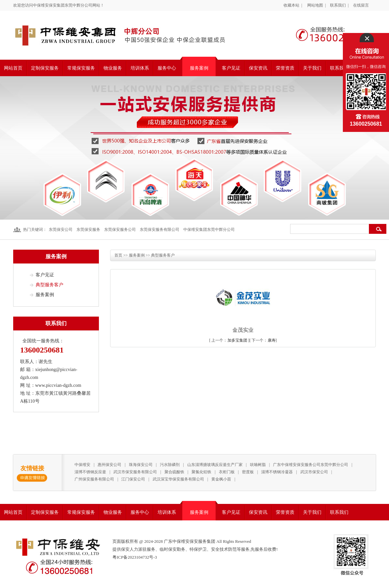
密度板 (248, 472)
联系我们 (338, 5)
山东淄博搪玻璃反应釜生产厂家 (215, 465)
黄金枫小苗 (221, 479)
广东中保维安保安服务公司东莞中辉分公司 (311, 465)
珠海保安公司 (141, 465)
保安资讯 (258, 68)
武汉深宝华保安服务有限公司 (178, 479)
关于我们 (312, 68)
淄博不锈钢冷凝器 (277, 472)
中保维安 (82, 465)
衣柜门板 (227, 472)
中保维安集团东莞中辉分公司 (209, 230)
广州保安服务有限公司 (94, 479)
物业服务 (113, 68)
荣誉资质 (285, 68)
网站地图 (315, 5)
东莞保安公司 (61, 230)
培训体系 (140, 68)
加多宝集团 (237, 340)
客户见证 (231, 68)
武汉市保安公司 (314, 472)
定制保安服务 (45, 68)
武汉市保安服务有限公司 (135, 472)
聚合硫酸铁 (174, 472)
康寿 (272, 340)
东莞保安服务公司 (120, 230)
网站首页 (13, 68)
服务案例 (199, 68)
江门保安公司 (133, 479)
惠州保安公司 (109, 465)
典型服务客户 (49, 285)
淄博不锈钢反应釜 (90, 472)
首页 (118, 255)
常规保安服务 (81, 68)
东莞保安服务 (88, 230)
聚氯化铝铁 (201, 472)
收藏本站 (291, 5)
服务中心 (167, 68)
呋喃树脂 (258, 465)
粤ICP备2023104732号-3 (135, 557)
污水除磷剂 (170, 465)
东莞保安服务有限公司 (160, 230)
